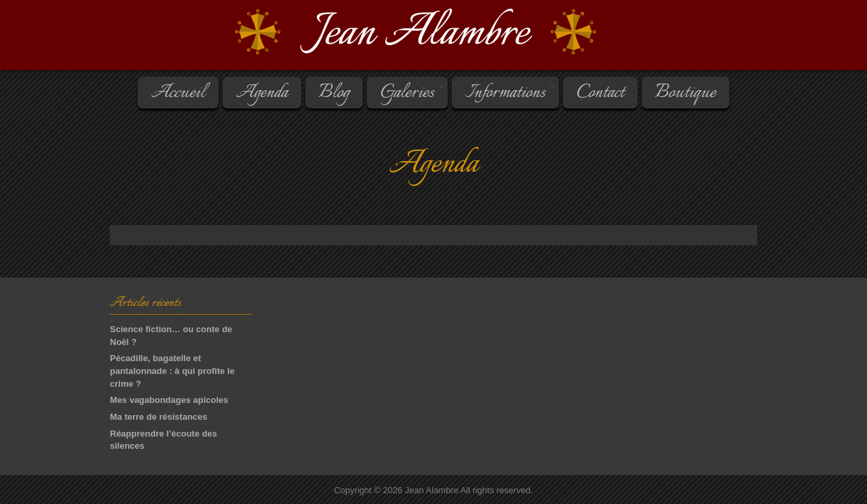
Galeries (406, 93)
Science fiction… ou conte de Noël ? (171, 336)
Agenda (262, 93)
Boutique (686, 93)
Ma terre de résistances (159, 417)
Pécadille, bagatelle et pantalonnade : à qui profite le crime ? (172, 371)
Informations (504, 93)
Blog (334, 93)
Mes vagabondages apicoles (169, 400)
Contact (600, 93)
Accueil (178, 93)
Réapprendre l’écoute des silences (163, 440)
